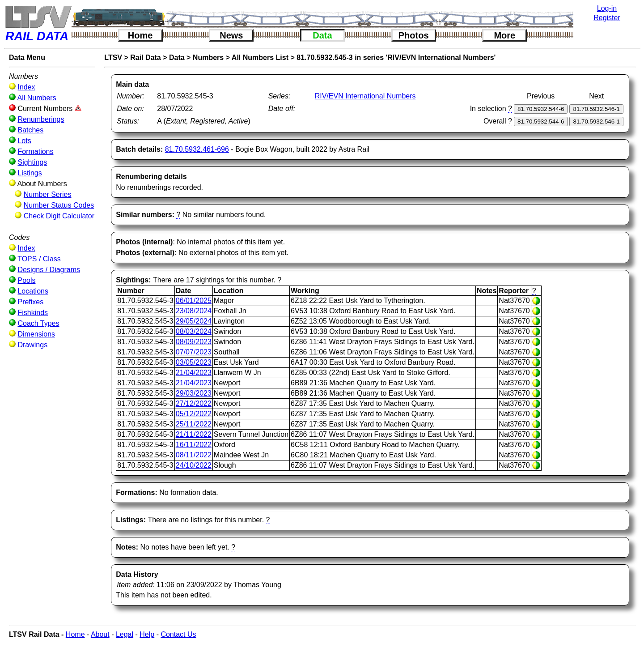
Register (607, 18)
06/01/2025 (194, 301)
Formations (35, 151)
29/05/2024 (194, 321)
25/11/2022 (194, 424)
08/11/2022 (194, 455)
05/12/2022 (194, 414)
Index (26, 87)
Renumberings (41, 119)
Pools (26, 280)
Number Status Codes (59, 205)
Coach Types (38, 323)
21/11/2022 (194, 434)
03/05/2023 (194, 362)
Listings (30, 173)
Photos (414, 35)
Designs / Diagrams (49, 270)
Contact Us (178, 634)
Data (322, 35)
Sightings (32, 162)
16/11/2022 (194, 445)
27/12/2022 (194, 403)
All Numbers (37, 98)
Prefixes (30, 302)
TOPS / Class (39, 259)
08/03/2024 (194, 331)
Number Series (48, 194)
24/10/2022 (194, 465)
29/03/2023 (194, 393)
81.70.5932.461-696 (197, 149)
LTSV (113, 58)
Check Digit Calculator (59, 216)
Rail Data (145, 58)
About (100, 634)
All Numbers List (260, 58)
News (231, 35)
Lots (24, 141)
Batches (30, 130)
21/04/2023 (194, 373)
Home (140, 35)
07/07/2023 (194, 352)
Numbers (208, 58)
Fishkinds (33, 313)
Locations (33, 291)
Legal (125, 634)
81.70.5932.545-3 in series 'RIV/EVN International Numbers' (396, 58)
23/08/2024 (194, 311)
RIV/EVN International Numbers (365, 96)
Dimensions (36, 334)
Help (147, 634)
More (504, 35)
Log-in (607, 8)
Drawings (32, 345)
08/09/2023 (194, 342)
